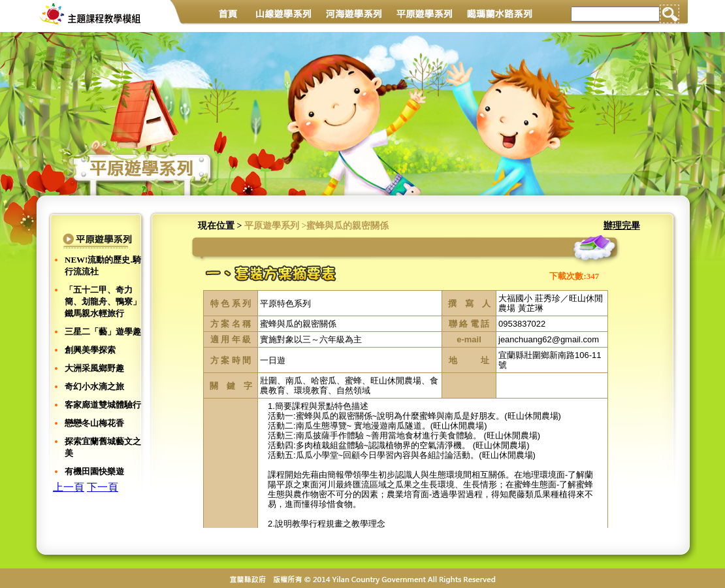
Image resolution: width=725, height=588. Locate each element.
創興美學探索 (90, 350)
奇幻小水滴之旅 (94, 386)
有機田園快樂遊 (94, 471)
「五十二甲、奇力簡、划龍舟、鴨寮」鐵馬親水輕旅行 (103, 302)
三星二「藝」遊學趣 (103, 332)
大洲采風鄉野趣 (94, 368)
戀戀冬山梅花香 (94, 423)
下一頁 (103, 487)
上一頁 (69, 487)
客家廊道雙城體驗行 (103, 405)
